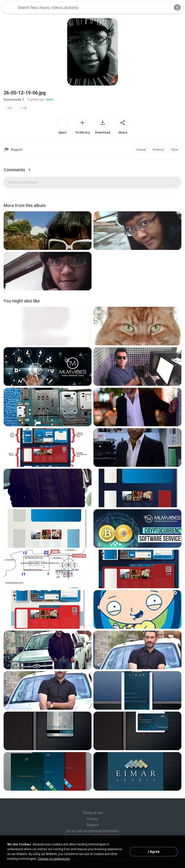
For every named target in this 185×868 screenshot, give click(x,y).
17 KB (23, 108)
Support (93, 825)
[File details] (48, 231)
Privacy (92, 819)
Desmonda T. (14, 100)
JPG (9, 108)
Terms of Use (93, 813)
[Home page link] (9, 8)
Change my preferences (54, 859)
